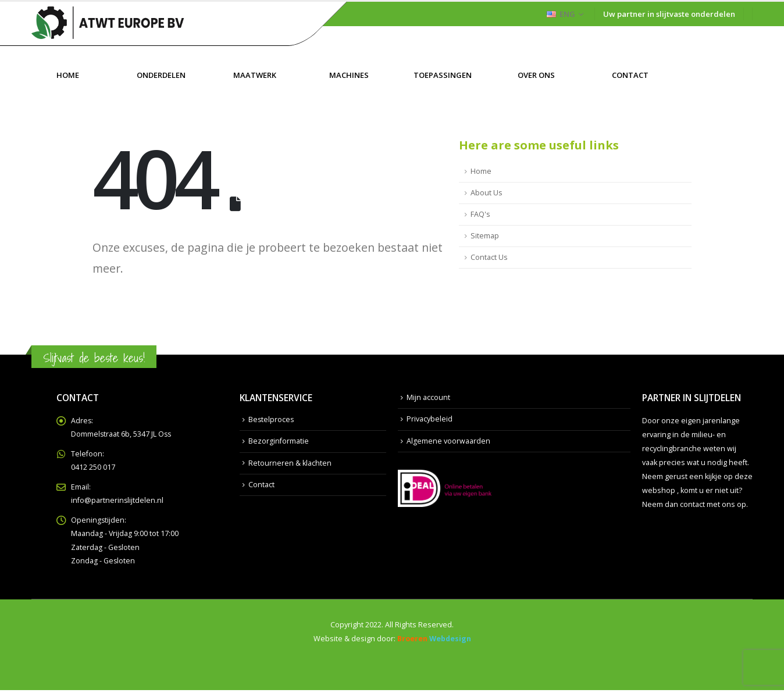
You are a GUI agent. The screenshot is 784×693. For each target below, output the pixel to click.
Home (68, 75)
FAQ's (480, 214)
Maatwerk (255, 75)
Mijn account (428, 397)
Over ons (536, 75)
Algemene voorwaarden (448, 441)
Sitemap (485, 236)
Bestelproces (272, 419)
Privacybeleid (430, 419)
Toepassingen (443, 75)
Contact (630, 75)
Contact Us (489, 257)
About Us (487, 193)
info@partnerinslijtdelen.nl (117, 502)
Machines (349, 75)
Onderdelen (161, 75)
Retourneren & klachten (290, 463)
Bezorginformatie (279, 441)
